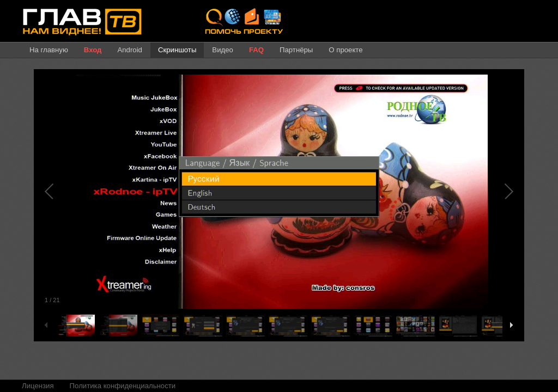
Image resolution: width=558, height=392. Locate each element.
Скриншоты (177, 50)
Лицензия (38, 386)
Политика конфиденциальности (123, 386)
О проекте (345, 50)
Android (129, 50)
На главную (49, 50)
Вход (93, 50)
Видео (223, 50)
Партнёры (296, 50)
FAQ (256, 50)
